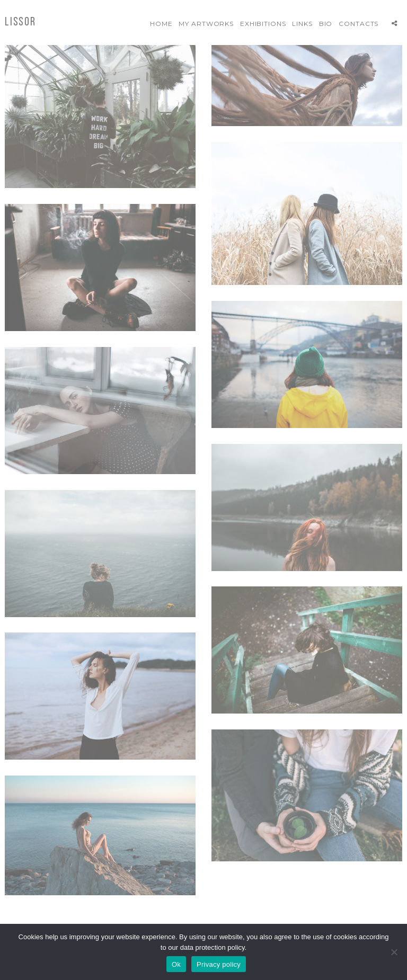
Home (161, 24)
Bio (326, 24)
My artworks (206, 24)
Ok (176, 964)
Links (302, 24)
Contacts (359, 24)
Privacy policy (219, 964)
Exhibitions (263, 24)
